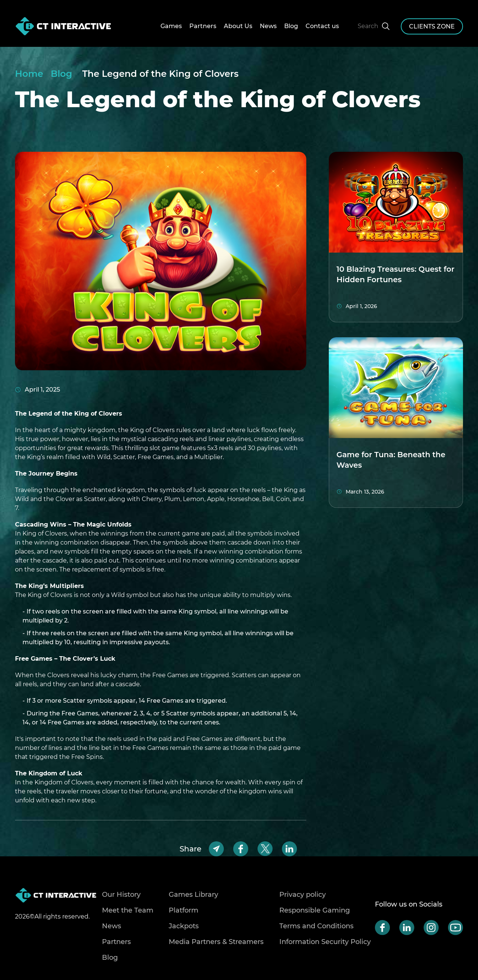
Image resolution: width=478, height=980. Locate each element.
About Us (238, 26)
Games (171, 26)
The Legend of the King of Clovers (160, 74)
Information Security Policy (325, 942)
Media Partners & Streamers (216, 942)
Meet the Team (128, 910)
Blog (291, 26)
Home (29, 74)
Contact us (322, 26)
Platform (184, 910)
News (268, 26)
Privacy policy (303, 895)
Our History (121, 895)
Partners (203, 26)
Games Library (193, 895)
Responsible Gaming (315, 910)
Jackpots (184, 926)
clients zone (432, 26)
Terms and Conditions (316, 926)
